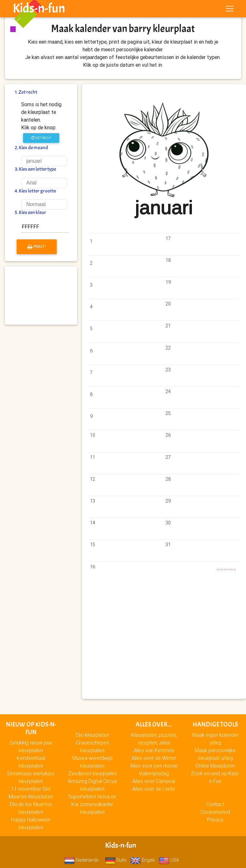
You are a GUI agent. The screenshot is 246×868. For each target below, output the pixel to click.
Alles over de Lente (154, 789)
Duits (116, 860)
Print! (37, 247)
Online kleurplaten (215, 766)
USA (169, 860)
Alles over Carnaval (154, 781)
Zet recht (41, 138)
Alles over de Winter (154, 758)
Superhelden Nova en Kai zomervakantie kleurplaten (92, 804)
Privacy (215, 820)
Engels (143, 860)
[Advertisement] (41, 296)
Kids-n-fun (39, 10)
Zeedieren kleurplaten (92, 773)
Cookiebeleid (215, 812)
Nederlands (82, 860)
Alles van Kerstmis (154, 750)
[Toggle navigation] (230, 10)
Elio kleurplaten (92, 735)
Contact (215, 804)
